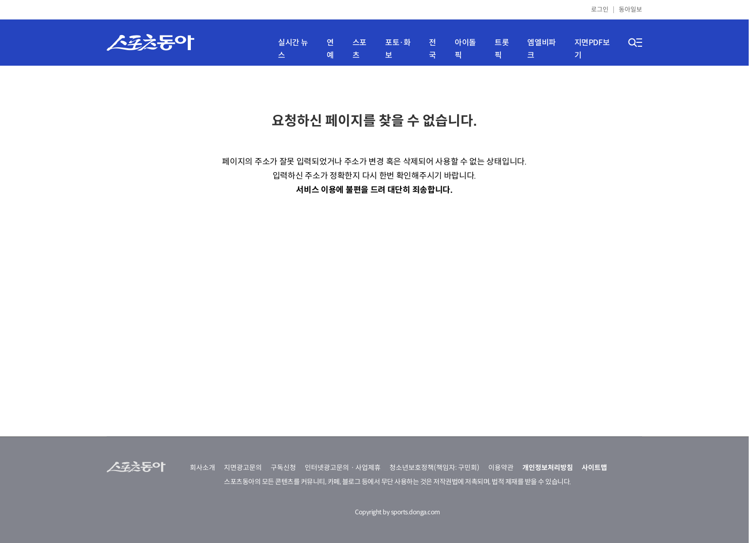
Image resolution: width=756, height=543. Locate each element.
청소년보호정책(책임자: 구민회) (434, 468)
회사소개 (203, 468)
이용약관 (501, 468)
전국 (433, 49)
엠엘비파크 (541, 49)
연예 (330, 49)
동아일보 (630, 9)
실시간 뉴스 (293, 49)
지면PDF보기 (592, 49)
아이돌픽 (465, 49)
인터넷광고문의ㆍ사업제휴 (343, 468)
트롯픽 (502, 49)
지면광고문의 (243, 468)
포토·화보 (398, 49)
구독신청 (283, 468)
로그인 (600, 9)
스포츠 (360, 49)
